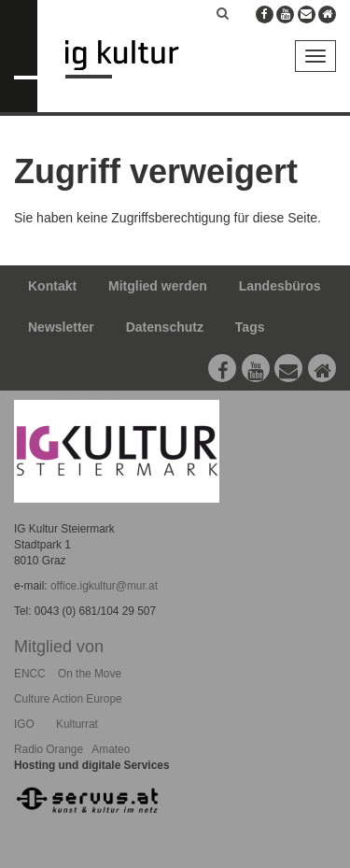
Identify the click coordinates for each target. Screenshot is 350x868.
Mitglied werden (158, 286)
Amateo (111, 749)
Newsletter (61, 327)
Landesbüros (280, 286)
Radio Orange (49, 749)
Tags (250, 327)
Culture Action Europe (68, 699)
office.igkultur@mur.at (104, 586)
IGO (24, 724)
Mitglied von (59, 647)
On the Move (90, 674)
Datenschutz (165, 327)
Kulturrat (77, 724)
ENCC (30, 674)
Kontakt (52, 286)
